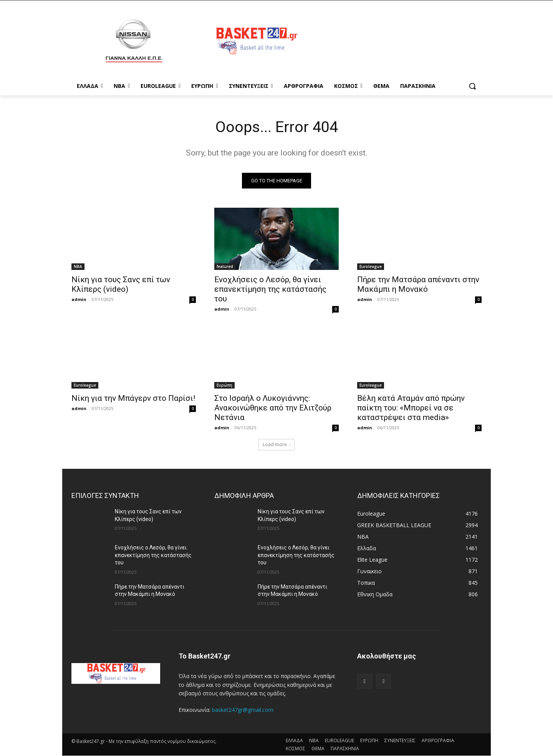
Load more (276, 445)
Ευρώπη (224, 385)
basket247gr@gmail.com (243, 710)
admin (79, 300)
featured (225, 267)
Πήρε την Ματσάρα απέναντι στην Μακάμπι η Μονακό (418, 285)
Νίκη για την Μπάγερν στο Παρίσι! (133, 399)
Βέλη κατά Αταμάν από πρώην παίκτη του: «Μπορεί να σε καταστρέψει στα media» (411, 408)
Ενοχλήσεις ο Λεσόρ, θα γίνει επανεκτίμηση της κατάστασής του (270, 289)
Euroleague (371, 267)
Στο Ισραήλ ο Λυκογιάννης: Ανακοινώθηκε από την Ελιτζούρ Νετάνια (273, 408)
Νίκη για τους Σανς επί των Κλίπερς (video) (121, 285)
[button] (472, 86)
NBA (78, 267)
